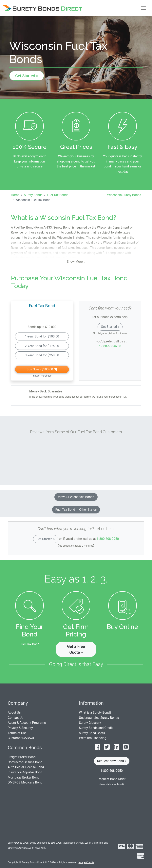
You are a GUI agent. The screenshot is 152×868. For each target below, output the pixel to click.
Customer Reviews (21, 738)
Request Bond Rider (112, 779)
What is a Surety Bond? (95, 713)
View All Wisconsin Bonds (76, 497)
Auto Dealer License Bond (26, 767)
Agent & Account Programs (27, 723)
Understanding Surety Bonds (99, 718)
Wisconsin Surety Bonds (124, 195)
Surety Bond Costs (92, 733)
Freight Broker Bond (22, 757)
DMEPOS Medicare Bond (25, 782)
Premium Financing (93, 738)
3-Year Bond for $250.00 (42, 355)
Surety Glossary (90, 723)
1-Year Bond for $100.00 (42, 336)
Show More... (76, 262)
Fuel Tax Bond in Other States (76, 510)
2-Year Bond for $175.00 (42, 346)
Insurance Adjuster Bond (25, 772)
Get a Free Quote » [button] (76, 649)
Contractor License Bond (25, 762)
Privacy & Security (20, 728)
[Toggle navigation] (143, 8)
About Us (14, 713)
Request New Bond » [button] (112, 761)
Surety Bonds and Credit (96, 728)
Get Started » (27, 76)
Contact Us (16, 718)
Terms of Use (17, 733)
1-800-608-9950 (110, 346)
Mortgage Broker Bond (24, 777)
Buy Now (42, 369)
